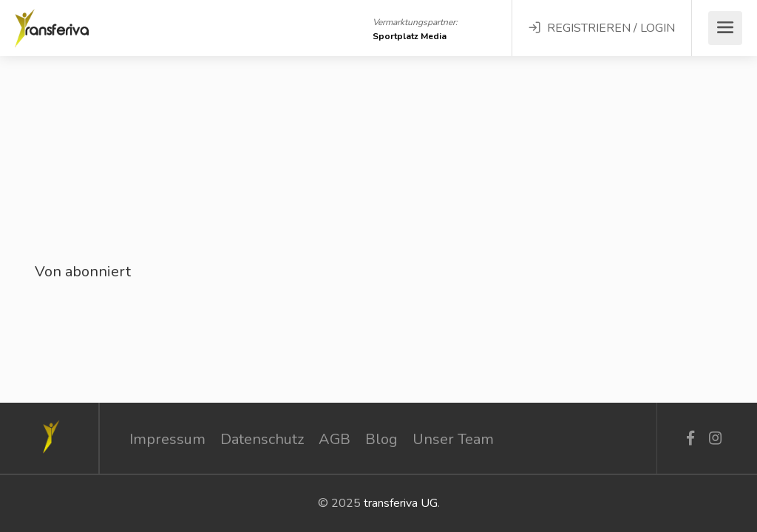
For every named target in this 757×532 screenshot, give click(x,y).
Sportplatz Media (410, 36)
